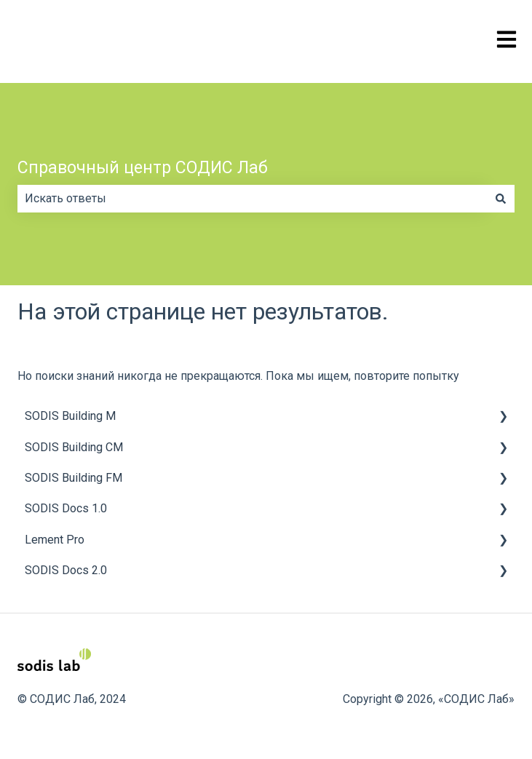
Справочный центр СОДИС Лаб (143, 168)
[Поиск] (501, 199)
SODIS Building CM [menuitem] (74, 447)
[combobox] (252, 199)
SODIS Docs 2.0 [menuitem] (66, 570)
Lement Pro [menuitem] (55, 540)
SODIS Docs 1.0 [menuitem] (66, 508)
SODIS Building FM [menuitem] (74, 478)
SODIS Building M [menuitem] (70, 416)
